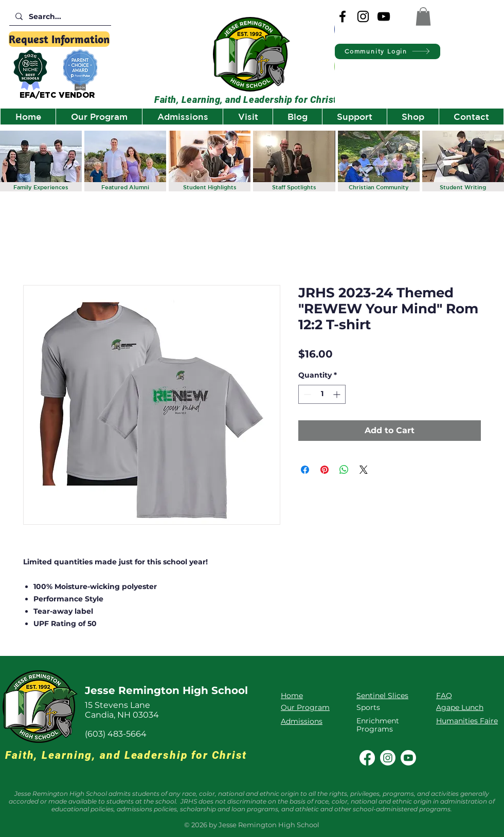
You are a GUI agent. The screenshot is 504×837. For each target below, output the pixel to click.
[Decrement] (306, 394)
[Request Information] (59, 39)
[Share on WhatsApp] (344, 470)
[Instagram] (363, 16)
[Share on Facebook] (305, 470)
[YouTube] (384, 16)
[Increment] (338, 394)
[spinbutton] (322, 394)
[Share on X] (364, 470)
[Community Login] (388, 51)
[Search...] (59, 17)
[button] (423, 16)
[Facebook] (343, 16)
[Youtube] (408, 758)
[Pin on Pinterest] (325, 470)
